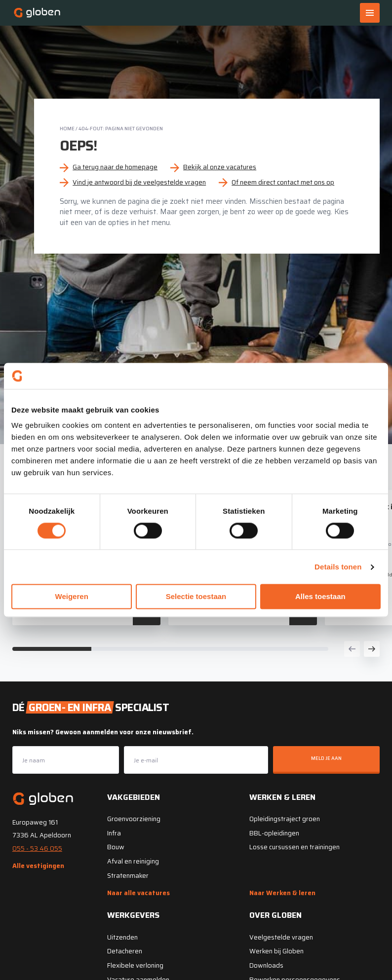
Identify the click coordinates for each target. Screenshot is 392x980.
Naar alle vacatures (138, 893)
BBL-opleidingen (274, 833)
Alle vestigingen (38, 866)
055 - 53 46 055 (37, 848)
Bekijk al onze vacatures (220, 167)
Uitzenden (122, 937)
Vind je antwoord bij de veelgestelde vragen (139, 182)
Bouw (116, 847)
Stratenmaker (128, 876)
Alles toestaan (320, 597)
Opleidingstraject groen (285, 819)
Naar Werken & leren (282, 893)
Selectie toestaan (196, 597)
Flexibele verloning (135, 965)
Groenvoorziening (134, 819)
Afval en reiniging (133, 861)
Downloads (266, 965)
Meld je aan (326, 758)
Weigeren (72, 597)
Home (67, 129)
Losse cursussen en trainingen (294, 847)
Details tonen (338, 567)
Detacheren (125, 951)
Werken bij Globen (276, 951)
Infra (114, 833)
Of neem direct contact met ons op (283, 182)
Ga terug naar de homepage (115, 167)
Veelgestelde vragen (281, 937)
